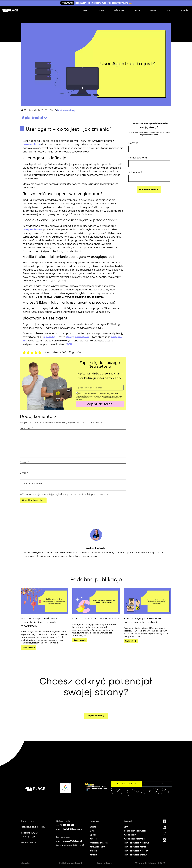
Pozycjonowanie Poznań (135, 847)
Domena (133, 143)
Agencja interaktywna (134, 839)
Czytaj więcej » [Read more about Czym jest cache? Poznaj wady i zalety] (80, 640)
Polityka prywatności (71, 863)
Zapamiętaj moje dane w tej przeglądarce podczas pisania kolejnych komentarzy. (65, 494)
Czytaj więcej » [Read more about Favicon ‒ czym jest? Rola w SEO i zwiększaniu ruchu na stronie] (131, 641)
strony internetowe (78, 337)
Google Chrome (32, 230)
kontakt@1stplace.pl (73, 829)
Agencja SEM (130, 835)
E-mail (24, 473)
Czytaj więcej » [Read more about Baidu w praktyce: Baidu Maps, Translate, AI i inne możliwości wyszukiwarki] (29, 647)
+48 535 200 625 (67, 825)
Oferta (93, 827)
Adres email (135, 172)
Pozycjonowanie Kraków (135, 855)
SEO (70, 344)
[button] (45, 118)
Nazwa (24, 462)
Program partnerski (99, 843)
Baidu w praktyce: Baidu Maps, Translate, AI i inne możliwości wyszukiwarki (40, 622)
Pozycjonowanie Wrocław (136, 851)
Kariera (93, 839)
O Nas (93, 831)
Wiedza (93, 851)
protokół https (32, 144)
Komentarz (27, 428)
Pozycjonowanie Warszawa (137, 843)
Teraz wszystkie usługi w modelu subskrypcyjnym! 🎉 (96, 3)
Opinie (93, 835)
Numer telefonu (138, 158)
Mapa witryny (105, 863)
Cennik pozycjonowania (135, 831)
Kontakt (93, 855)
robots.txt (49, 337)
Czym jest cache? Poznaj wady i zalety (96, 619)
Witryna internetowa (31, 484)
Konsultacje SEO (97, 847)
